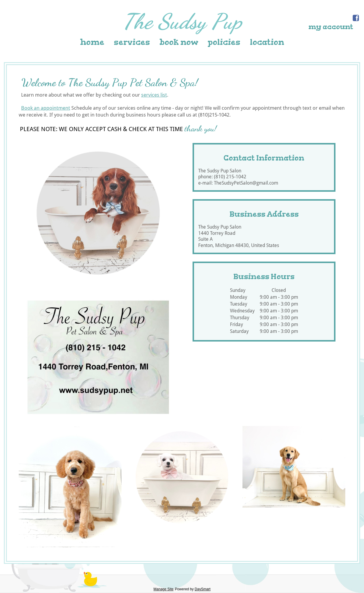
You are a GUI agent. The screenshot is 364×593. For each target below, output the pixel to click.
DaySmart (203, 589)
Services (132, 42)
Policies (224, 42)
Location (267, 42)
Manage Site (164, 589)
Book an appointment (46, 108)
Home (92, 42)
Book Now (179, 42)
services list (154, 95)
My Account (331, 27)
